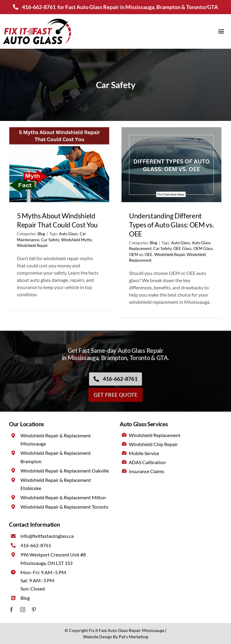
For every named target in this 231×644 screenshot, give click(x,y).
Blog (41, 234)
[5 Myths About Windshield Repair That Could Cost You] (59, 165)
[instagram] (23, 610)
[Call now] (115, 381)
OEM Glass (203, 248)
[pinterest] (34, 610)
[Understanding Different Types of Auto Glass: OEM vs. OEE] (171, 165)
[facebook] (12, 610)
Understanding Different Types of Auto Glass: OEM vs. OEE (171, 225)
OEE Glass (182, 248)
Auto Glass (68, 234)
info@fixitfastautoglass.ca (47, 536)
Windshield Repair (32, 245)
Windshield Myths (77, 240)
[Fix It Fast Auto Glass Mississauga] (37, 19)
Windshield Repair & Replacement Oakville (65, 471)
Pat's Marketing (133, 637)
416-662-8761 (39, 7)
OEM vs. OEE (141, 254)
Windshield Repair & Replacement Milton (63, 497)
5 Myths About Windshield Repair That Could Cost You (57, 220)
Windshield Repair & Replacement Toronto (64, 507)
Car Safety (50, 240)
